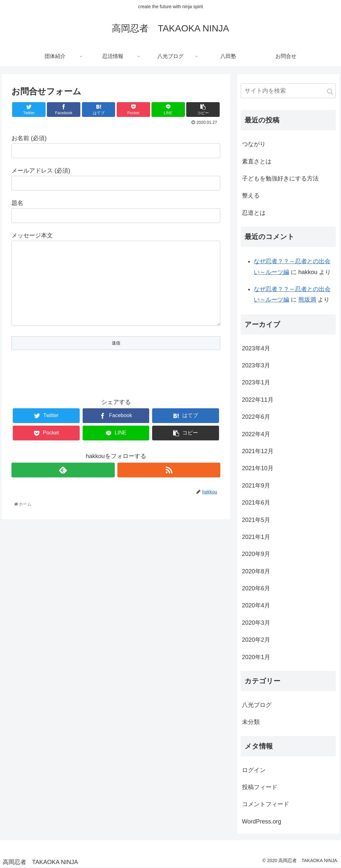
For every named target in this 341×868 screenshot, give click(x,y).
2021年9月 (256, 486)
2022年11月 (258, 400)
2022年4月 (256, 434)
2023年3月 (256, 365)
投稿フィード (260, 787)
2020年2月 (256, 640)
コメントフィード (266, 804)
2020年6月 (256, 588)
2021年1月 (256, 537)
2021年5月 (256, 520)
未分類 (251, 722)
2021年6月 (256, 503)
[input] (288, 91)
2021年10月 (258, 468)
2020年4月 (256, 605)
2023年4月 (256, 348)
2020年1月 (256, 657)
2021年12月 (258, 451)
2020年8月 (256, 571)
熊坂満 (307, 300)
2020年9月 (256, 554)
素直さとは (257, 161)
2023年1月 (256, 382)
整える (251, 195)
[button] (330, 92)
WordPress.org (262, 822)
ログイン (254, 770)
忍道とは (254, 213)
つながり (254, 144)
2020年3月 (256, 623)
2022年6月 (256, 417)
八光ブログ (257, 705)
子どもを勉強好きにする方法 (280, 178)
